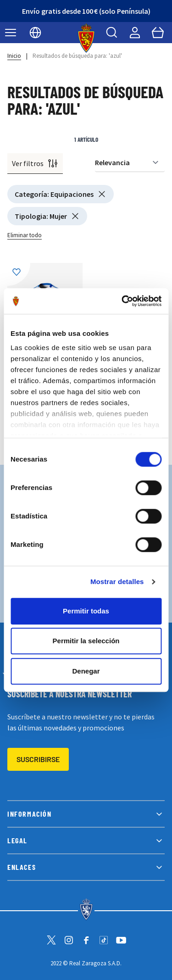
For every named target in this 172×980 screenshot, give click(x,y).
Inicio (14, 56)
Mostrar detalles (117, 582)
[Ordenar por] (130, 163)
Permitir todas (86, 611)
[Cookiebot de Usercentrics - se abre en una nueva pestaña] (122, 301)
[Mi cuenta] (135, 33)
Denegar (86, 671)
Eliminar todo (25, 235)
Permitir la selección (86, 641)
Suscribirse (38, 759)
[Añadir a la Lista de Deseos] (19, 274)
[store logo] (86, 38)
